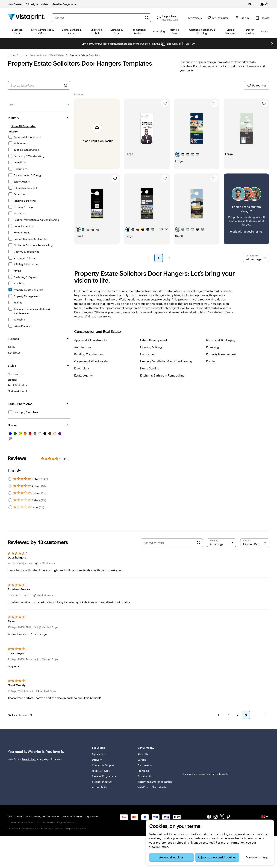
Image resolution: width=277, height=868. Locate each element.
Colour (12, 425)
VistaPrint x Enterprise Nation (155, 782)
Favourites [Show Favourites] (257, 85)
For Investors (145, 765)
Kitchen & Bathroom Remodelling (162, 375)
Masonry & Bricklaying (221, 340)
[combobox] (98, 18)
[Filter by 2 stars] (10, 500)
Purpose (13, 339)
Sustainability (145, 776)
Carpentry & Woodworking (92, 361)
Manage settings (257, 857)
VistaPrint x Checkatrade (152, 787)
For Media (143, 771)
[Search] (145, 18)
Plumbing (213, 347)
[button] (148, 258)
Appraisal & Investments (90, 340)
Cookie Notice (159, 847)
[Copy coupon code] (163, 44)
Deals (265, 31)
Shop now (189, 43)
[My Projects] (191, 18)
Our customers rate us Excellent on (206, 774)
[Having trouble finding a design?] (246, 209)
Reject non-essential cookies (217, 857)
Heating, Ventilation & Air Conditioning (166, 361)
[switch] (261, 4)
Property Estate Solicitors (85, 55)
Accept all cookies (171, 857)
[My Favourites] (217, 18)
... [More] (22, 55)
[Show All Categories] (22, 126)
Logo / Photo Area (20, 404)
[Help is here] (165, 18)
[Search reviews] (169, 543)
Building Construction (89, 354)
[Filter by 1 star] (10, 507)
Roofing (211, 361)
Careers (142, 760)
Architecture (83, 347)
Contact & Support (103, 765)
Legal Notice (92, 817)
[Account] (241, 18)
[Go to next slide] (272, 44)
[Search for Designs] (66, 85)
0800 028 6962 (16, 817)
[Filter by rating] (222, 543)
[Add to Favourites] (165, 103)
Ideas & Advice (101, 771)
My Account (99, 754)
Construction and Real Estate (47, 55)
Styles (12, 365)
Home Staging (150, 368)
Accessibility (100, 787)
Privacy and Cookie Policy (47, 817)
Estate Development (154, 340)
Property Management (221, 354)
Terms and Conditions (73, 817)
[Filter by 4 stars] (10, 486)
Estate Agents (83, 375)
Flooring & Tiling (151, 347)
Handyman (147, 354)
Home (11, 55)
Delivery (97, 760)
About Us (143, 754)
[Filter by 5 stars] (10, 479)
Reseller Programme (104, 776)
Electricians (82, 368)
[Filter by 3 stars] (10, 493)
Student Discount (102, 782)
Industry (13, 118)
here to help (29, 759)
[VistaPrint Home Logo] (26, 18)
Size (11, 105)
